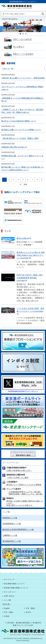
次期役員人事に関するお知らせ (14, 147)
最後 (25, 185)
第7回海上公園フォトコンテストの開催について (21, 130)
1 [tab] (20, 34)
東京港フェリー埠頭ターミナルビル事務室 (24, 485)
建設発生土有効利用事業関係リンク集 (18, 529)
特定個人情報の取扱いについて (16, 588)
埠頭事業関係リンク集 (12, 524)
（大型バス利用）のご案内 (17, 478)
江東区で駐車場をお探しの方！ (19, 470)
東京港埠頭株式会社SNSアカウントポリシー (23, 391)
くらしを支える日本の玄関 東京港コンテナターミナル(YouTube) (30, 311)
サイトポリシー (10, 592)
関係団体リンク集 (10, 518)
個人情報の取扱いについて (14, 584)
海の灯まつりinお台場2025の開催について (19, 121)
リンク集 (7, 600)
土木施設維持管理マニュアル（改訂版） (25, 492)
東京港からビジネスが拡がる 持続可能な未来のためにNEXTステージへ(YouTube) (31, 255)
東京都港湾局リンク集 (12, 541)
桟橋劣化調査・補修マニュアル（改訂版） (26, 494)
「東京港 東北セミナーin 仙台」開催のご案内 (20, 138)
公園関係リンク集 (10, 535)
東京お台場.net (24, 238)
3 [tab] (26, 34)
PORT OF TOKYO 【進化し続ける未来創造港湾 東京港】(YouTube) (30, 278)
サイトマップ (9, 579)
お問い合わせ (9, 596)
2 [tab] (23, 34)
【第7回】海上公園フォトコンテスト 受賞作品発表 (23, 78)
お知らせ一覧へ (9, 69)
